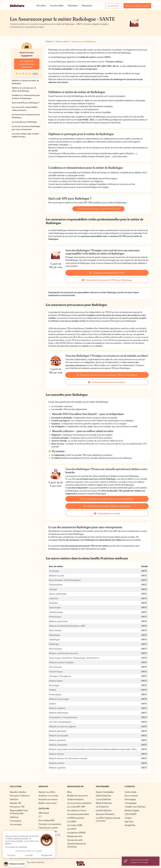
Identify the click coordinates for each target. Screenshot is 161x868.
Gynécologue (55, 607)
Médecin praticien (57, 763)
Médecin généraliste (58, 731)
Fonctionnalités (57, 6)
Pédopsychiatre (56, 585)
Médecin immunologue (59, 699)
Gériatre (53, 704)
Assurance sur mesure (48, 799)
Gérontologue (55, 630)
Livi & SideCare (102, 807)
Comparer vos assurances (50, 824)
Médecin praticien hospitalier (61, 662)
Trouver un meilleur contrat (137, 6)
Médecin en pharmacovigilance (63, 726)
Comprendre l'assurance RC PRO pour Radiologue (107, 280)
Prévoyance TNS (17, 807)
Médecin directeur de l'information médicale (68, 758)
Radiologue (54, 644)
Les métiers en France (77, 810)
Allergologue (55, 635)
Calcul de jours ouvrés (48, 828)
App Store (129, 821)
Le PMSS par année (76, 818)
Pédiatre (53, 690)
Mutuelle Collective (18, 792)
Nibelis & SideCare (104, 803)
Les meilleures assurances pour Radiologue (27, 64)
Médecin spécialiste (57, 740)
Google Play (130, 825)
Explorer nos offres (47, 792)
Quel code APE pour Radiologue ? (26, 103)
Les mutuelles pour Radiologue (24, 122)
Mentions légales (132, 810)
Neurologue (54, 685)
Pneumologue (55, 694)
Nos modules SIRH (47, 820)
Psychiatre (53, 603)
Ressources (87, 6)
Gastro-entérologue (58, 594)
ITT (40, 817)
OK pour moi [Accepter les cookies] (23, 855)
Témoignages (131, 803)
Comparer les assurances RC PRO (107, 273)
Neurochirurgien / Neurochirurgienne (65, 580)
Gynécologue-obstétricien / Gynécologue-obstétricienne (74, 658)
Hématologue (55, 617)
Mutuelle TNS (16, 803)
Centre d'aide (130, 792)
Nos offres (41, 6)
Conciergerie (16, 821)
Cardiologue (54, 639)
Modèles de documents (78, 796)
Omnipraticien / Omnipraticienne (63, 717)
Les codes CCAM (75, 825)
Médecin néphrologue (59, 713)
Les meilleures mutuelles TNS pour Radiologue (107, 506)
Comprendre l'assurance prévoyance (107, 382)
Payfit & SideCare (103, 796)
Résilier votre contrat (48, 803)
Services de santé (75, 840)
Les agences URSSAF (76, 833)
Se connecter (113, 6)
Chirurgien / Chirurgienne (60, 676)
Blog (69, 792)
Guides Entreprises (75, 799)
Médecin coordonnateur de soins (64, 653)
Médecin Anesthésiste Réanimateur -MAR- (67, 626)
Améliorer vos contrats (48, 796)
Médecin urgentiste (57, 768)
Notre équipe (130, 799)
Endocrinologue (56, 672)
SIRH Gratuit (44, 813)
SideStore (14, 817)
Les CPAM (72, 821)
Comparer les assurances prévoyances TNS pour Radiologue (107, 375)
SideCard (14, 799)
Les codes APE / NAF (76, 807)
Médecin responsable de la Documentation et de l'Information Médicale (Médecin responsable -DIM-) (93, 749)
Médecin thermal (56, 754)
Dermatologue (55, 667)
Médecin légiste (56, 681)
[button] (14, 864)
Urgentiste (54, 598)
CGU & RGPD (130, 814)
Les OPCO (72, 829)
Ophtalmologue (56, 612)
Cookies (128, 818)
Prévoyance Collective (20, 796)
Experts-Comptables (105, 792)
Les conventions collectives (79, 803)
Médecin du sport (57, 576)
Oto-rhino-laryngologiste (60, 722)
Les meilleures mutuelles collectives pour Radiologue (107, 499)
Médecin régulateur (57, 708)
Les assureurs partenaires (78, 814)
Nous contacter (131, 796)
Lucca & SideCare (104, 799)
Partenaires (73, 6)
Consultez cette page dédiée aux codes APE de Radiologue (98, 209)
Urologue (53, 589)
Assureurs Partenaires (105, 814)
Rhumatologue (55, 649)
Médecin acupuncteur (58, 621)
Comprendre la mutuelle (107, 513)
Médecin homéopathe (59, 736)
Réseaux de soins (75, 836)
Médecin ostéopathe (58, 745)
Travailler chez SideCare (135, 807)
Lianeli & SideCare (104, 810)
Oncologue (54, 571)
